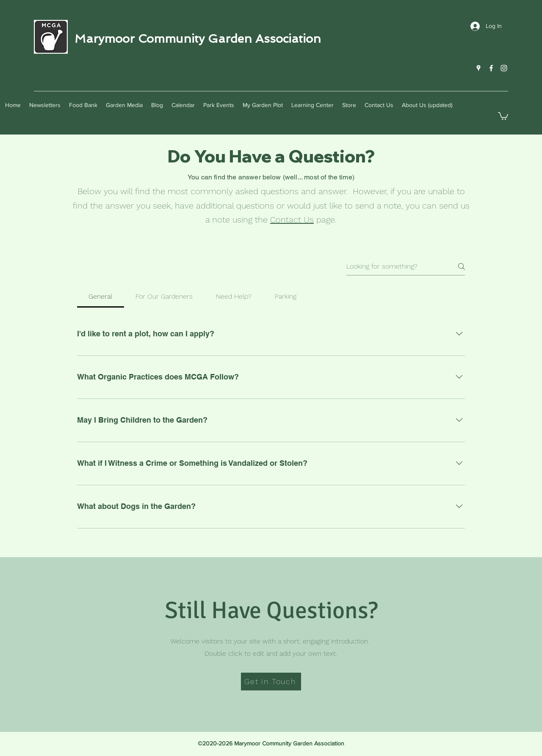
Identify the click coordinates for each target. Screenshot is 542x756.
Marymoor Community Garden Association (198, 39)
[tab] (101, 297)
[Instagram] (504, 68)
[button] (503, 115)
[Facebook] (491, 68)
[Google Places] (478, 68)
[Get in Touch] (271, 682)
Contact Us (292, 220)
